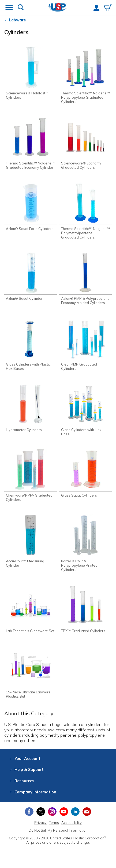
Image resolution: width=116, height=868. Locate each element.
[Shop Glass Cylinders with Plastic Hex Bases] (31, 344)
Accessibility (72, 823)
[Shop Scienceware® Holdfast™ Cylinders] (31, 73)
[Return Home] (58, 8)
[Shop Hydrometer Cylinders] (31, 408)
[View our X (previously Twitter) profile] (41, 812)
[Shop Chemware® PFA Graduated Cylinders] (31, 475)
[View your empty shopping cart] (108, 8)
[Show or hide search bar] (21, 8)
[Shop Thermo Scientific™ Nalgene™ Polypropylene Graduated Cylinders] (85, 75)
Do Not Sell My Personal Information (58, 830)
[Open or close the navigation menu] (9, 8)
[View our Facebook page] (29, 812)
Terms (54, 823)
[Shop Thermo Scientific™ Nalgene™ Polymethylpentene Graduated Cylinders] (85, 211)
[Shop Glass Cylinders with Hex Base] (85, 410)
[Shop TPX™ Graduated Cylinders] (85, 609)
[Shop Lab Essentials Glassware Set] (31, 609)
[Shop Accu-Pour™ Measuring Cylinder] (31, 541)
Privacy (40, 823)
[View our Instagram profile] (52, 812)
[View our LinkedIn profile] (75, 812)
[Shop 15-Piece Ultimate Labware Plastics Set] (31, 672)
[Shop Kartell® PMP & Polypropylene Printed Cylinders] (85, 543)
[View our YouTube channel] (64, 812)
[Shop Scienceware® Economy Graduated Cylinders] (85, 143)
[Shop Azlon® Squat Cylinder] (31, 276)
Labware (17, 20)
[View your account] (96, 8)
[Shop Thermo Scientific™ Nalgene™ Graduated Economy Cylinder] (31, 143)
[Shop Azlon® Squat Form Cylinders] (31, 206)
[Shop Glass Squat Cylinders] (85, 473)
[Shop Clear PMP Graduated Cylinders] (85, 344)
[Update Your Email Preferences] (87, 812)
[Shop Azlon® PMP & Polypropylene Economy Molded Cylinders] (85, 278)
